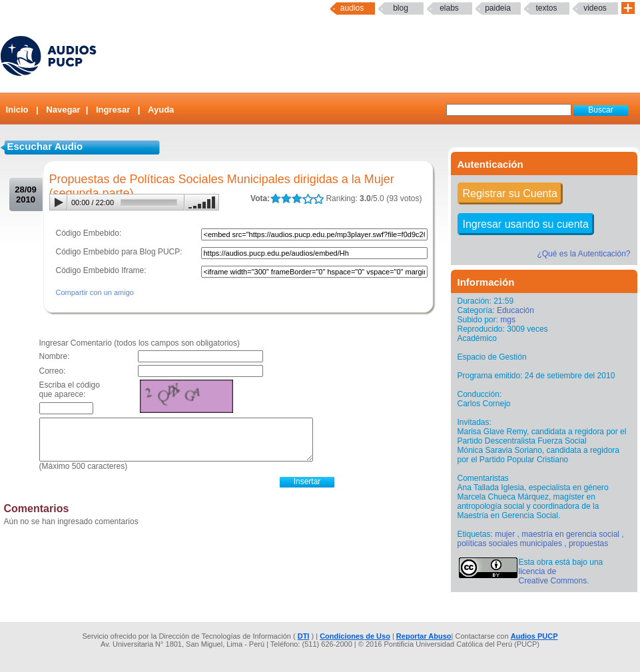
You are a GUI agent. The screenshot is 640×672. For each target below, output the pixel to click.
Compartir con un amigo (95, 292)
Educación (515, 310)
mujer (505, 534)
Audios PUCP (534, 636)
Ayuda (161, 110)
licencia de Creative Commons (553, 576)
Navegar (63, 110)
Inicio (17, 110)
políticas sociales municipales (510, 543)
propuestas (588, 543)
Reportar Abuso (424, 636)
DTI (304, 636)
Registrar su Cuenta (510, 193)
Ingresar (113, 110)
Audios (352, 8)
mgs (508, 320)
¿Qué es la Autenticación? (583, 254)
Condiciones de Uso (355, 636)
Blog (401, 8)
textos (546, 8)
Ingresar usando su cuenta (526, 224)
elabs (449, 8)
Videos (595, 8)
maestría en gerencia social (570, 534)
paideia (498, 8)
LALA (275, 199)
